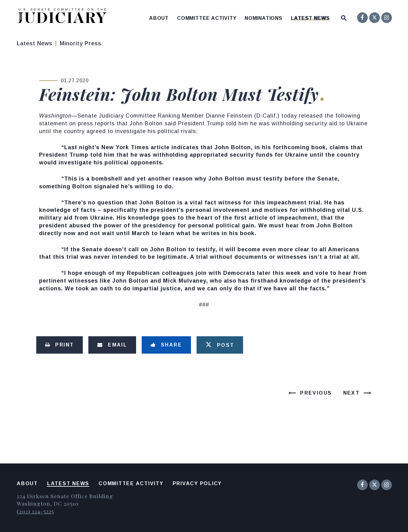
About (159, 18)
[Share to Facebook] (166, 345)
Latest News (310, 18)
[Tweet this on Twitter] (220, 345)
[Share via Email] (112, 345)
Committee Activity (207, 18)
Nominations (264, 18)
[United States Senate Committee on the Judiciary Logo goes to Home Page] (64, 17)
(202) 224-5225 (35, 511)
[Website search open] (344, 17)
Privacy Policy (197, 483)
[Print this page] (60, 345)
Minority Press (81, 43)
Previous (316, 393)
